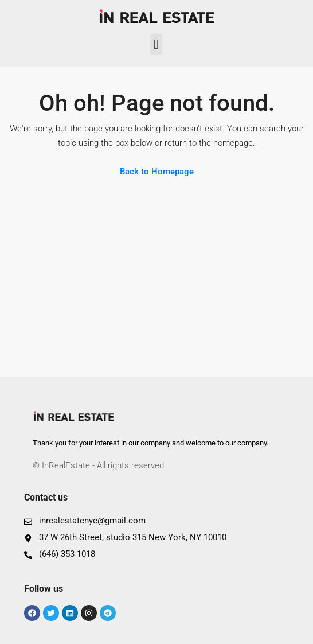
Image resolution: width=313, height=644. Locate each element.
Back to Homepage (157, 172)
